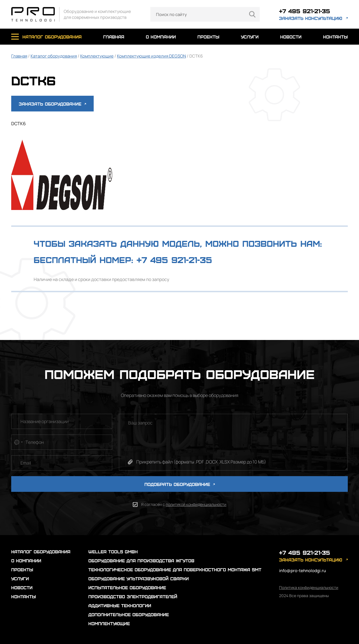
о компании (161, 37)
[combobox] (18, 442)
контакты (335, 37)
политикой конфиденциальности (196, 504)
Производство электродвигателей (133, 596)
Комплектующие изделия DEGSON (151, 56)
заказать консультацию (311, 18)
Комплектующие (97, 56)
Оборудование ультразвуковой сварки (139, 578)
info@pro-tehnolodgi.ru (302, 571)
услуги (250, 37)
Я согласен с (184, 504)
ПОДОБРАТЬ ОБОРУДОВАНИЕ (180, 484)
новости (291, 37)
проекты (208, 37)
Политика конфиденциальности (309, 587)
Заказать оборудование (52, 104)
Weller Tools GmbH (113, 551)
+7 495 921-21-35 (305, 11)
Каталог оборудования (54, 56)
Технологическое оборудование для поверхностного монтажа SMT (175, 569)
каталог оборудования (52, 37)
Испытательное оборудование (127, 587)
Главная (19, 56)
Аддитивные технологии (120, 605)
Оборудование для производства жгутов (141, 560)
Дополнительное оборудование (129, 614)
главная (114, 37)
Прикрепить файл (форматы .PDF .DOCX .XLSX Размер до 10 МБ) (201, 462)
